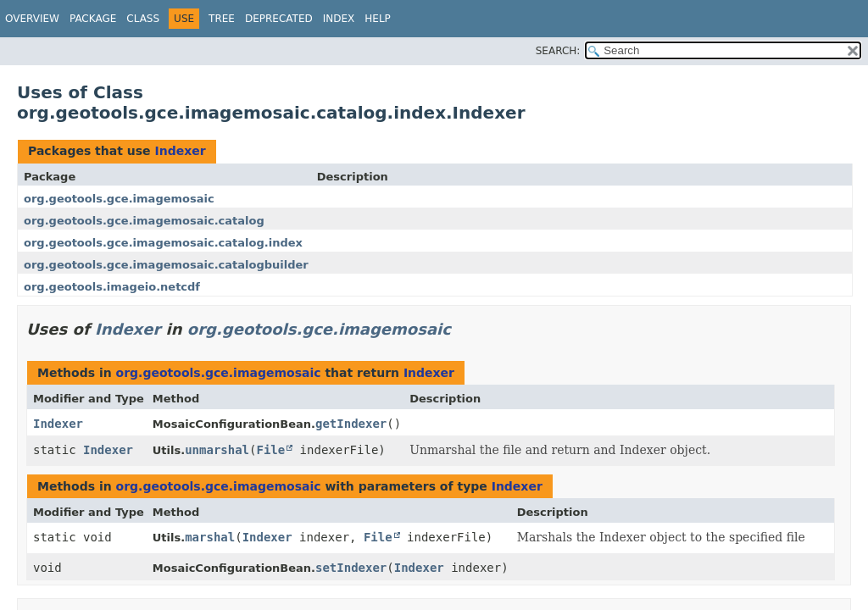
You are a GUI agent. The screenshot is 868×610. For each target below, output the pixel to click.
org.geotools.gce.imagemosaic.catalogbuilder (166, 265)
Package (93, 19)
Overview (32, 19)
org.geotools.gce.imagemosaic (119, 199)
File (270, 450)
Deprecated (279, 19)
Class (143, 19)
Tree (222, 19)
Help (378, 19)
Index (339, 19)
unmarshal (217, 450)
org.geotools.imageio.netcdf (112, 287)
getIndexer (351, 424)
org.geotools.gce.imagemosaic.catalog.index (163, 243)
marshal (210, 537)
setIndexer (351, 568)
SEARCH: (558, 51)
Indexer (180, 151)
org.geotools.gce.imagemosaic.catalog (144, 221)
